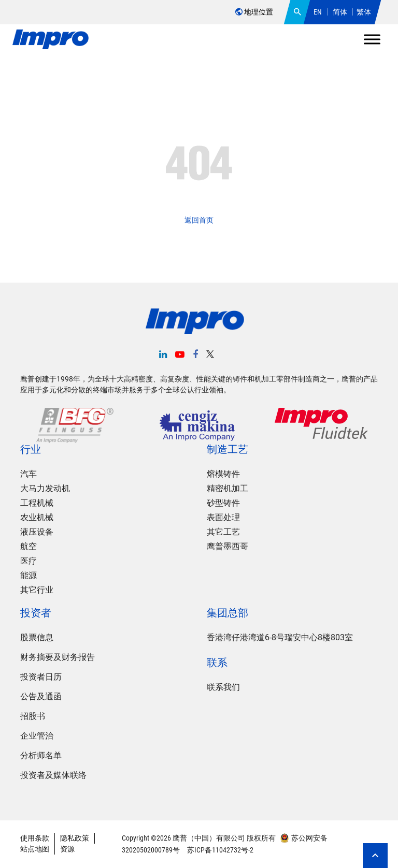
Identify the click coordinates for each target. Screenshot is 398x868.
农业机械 (37, 518)
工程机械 (37, 503)
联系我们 (223, 688)
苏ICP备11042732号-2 (219, 850)
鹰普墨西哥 (228, 547)
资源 (67, 849)
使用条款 (35, 838)
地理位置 (254, 12)
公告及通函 (41, 697)
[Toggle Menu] (372, 39)
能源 (29, 576)
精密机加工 (228, 489)
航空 (29, 547)
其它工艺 (223, 532)
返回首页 (199, 220)
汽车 (29, 474)
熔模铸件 (223, 474)
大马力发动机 (45, 489)
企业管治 (37, 736)
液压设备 (37, 532)
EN (318, 12)
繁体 (364, 12)
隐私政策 (75, 838)
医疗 (29, 561)
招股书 (33, 717)
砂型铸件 (223, 503)
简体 (340, 12)
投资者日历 (41, 677)
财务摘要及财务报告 (58, 658)
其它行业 (37, 590)
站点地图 (35, 849)
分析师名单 (41, 756)
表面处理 (223, 518)
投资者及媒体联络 (53, 776)
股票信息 (37, 638)
